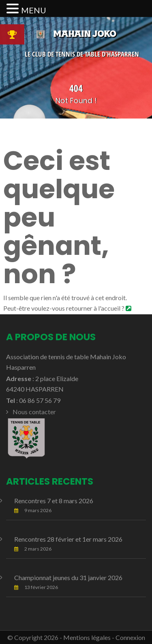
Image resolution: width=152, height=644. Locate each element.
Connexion (130, 637)
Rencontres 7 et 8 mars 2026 (54, 501)
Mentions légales (87, 637)
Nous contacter (34, 412)
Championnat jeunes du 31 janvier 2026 (68, 577)
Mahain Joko (76, 34)
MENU (34, 10)
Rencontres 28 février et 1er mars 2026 (68, 539)
